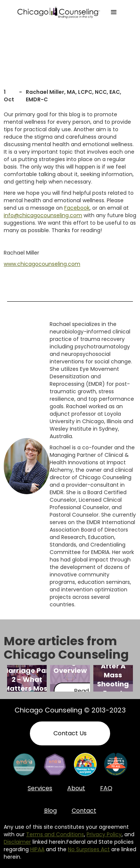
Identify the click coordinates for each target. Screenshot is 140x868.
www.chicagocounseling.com (42, 264)
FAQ (106, 788)
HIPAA (37, 849)
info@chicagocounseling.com (43, 215)
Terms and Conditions (55, 834)
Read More (89, 691)
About (76, 788)
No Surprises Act (89, 849)
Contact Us (70, 733)
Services (40, 788)
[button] (114, 12)
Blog (50, 811)
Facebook (77, 208)
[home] (59, 12)
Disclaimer (17, 842)
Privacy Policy (104, 834)
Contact (84, 811)
